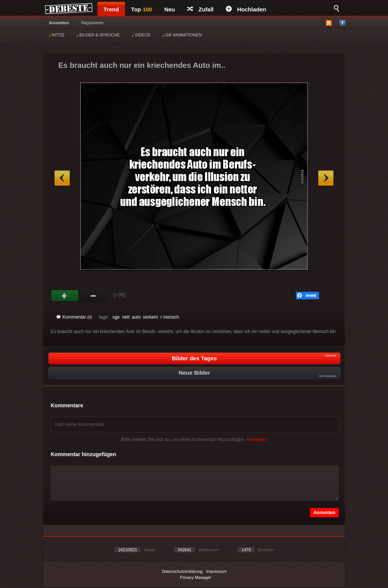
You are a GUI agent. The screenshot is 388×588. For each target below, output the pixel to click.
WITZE (57, 35)
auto (136, 317)
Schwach (93, 296)
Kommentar (74, 317)
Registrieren (92, 23)
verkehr (150, 317)
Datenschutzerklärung (182, 571)
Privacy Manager (196, 577)
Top (142, 9)
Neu (169, 9)
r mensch (170, 317)
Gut (65, 296)
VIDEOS (141, 35)
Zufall (200, 9)
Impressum (216, 571)
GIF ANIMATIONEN (182, 35)
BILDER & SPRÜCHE (98, 35)
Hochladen (246, 9)
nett (126, 317)
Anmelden (59, 23)
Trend (111, 9)
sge (116, 317)
